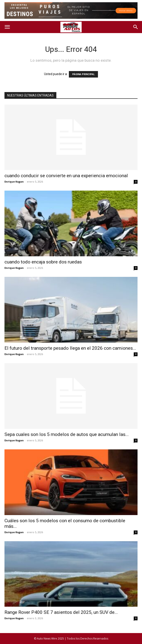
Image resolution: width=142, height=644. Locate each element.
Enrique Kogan (14, 182)
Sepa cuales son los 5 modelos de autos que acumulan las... (67, 434)
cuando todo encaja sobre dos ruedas (43, 262)
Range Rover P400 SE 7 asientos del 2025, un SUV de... (61, 612)
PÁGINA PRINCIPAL (83, 74)
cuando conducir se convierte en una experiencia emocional (66, 176)
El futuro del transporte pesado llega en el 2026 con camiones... (70, 348)
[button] (7, 27)
